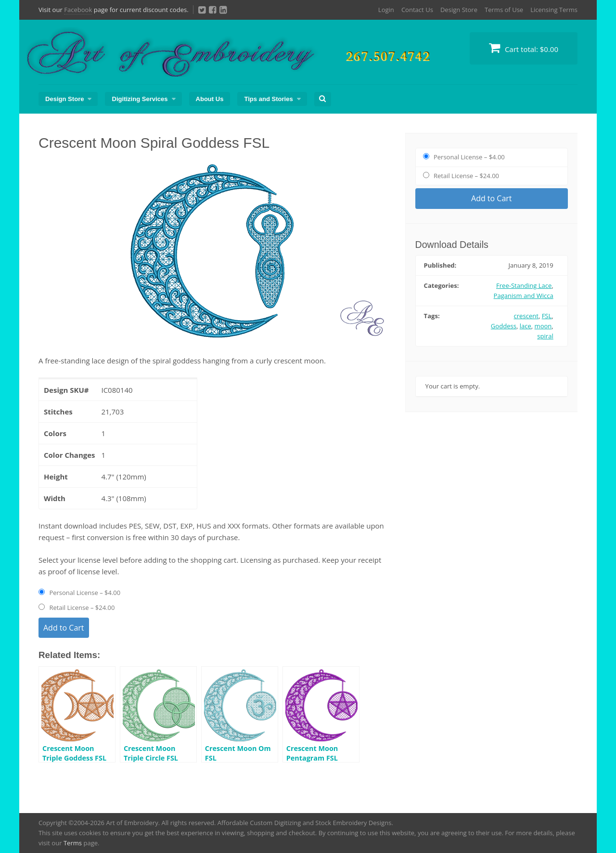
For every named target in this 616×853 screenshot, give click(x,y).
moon (543, 326)
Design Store (459, 10)
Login (386, 10)
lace (526, 326)
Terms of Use (504, 10)
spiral (545, 336)
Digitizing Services (140, 99)
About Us (210, 99)
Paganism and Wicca (524, 296)
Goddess (504, 326)
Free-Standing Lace (524, 285)
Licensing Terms (554, 10)
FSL (547, 316)
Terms (73, 843)
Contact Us (417, 10)
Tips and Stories (268, 99)
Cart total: (524, 48)
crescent (526, 316)
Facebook (78, 10)
